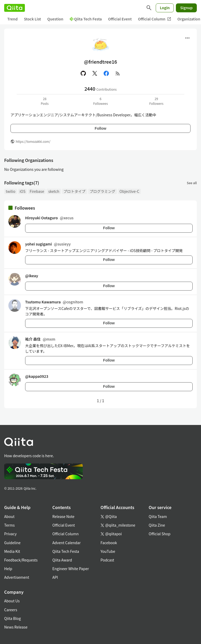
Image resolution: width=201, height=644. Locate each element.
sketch (54, 191)
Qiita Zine (157, 525)
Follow (100, 128)
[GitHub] (83, 73)
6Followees (100, 101)
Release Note (63, 516)
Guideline (12, 543)
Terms (9, 525)
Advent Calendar (66, 543)
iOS (23, 191)
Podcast (107, 560)
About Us (12, 601)
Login (165, 8)
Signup (186, 8)
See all (192, 183)
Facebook (109, 543)
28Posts (45, 101)
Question (55, 19)
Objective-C (130, 191)
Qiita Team (158, 516)
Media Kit (12, 551)
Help (8, 569)
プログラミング (103, 191)
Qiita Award (62, 560)
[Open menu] (187, 38)
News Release (16, 627)
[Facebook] (106, 73)
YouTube (108, 551)
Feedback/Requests (21, 560)
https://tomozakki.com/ (33, 141)
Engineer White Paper (71, 569)
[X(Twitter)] (95, 73)
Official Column (155, 19)
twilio (11, 191)
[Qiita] (15, 8)
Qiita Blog (13, 618)
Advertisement (17, 577)
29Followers (156, 101)
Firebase (37, 191)
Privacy (10, 534)
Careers (11, 610)
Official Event (120, 19)
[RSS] (118, 73)
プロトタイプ (75, 191)
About (9, 516)
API (55, 577)
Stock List (32, 19)
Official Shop (160, 534)
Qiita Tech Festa (86, 19)
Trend (12, 19)
